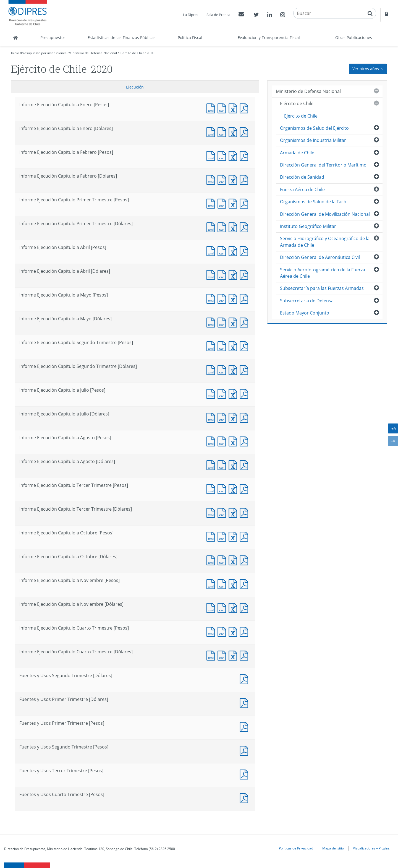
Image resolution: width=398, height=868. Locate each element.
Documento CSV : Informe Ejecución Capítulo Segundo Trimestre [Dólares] (223, 369)
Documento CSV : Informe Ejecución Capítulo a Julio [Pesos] (223, 393)
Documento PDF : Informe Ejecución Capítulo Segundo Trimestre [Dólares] (245, 369)
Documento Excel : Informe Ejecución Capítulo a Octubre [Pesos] (234, 536)
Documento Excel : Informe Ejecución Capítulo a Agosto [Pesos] (234, 441)
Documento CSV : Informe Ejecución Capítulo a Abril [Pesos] (223, 250)
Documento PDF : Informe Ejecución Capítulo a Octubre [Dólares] (245, 560)
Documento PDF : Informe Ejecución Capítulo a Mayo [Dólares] (245, 322)
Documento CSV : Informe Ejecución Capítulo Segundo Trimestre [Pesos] (223, 346)
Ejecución (135, 87)
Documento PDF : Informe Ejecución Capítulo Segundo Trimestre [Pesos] (245, 346)
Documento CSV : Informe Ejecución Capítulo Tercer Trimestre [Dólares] (223, 512)
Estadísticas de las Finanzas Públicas (122, 37)
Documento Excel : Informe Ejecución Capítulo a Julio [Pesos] (234, 393)
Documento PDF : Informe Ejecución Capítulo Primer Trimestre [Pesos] (245, 203)
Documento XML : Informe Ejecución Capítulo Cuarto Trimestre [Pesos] (212, 631)
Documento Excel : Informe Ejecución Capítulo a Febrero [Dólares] (234, 179)
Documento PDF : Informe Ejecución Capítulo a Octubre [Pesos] (245, 536)
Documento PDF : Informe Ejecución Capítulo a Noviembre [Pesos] (245, 584)
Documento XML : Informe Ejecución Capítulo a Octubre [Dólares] (212, 560)
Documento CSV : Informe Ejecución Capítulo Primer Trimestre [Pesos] (223, 203)
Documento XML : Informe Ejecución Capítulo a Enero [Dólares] (212, 132)
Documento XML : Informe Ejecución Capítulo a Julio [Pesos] (212, 393)
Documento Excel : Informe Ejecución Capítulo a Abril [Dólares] (234, 274)
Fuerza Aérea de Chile (302, 189)
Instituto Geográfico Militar (308, 226)
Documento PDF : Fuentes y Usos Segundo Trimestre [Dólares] (245, 679)
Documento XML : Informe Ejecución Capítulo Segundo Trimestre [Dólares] (212, 369)
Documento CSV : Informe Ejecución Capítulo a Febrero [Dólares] (223, 179)
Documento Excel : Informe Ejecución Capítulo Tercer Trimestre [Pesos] (234, 488)
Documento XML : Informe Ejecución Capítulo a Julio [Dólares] (212, 417)
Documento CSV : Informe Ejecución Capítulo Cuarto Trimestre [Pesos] (223, 631)
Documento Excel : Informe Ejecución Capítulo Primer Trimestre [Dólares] (234, 227)
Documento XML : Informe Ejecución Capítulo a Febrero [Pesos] (212, 155)
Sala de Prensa (218, 15)
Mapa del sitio (333, 848)
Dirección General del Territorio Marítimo (323, 165)
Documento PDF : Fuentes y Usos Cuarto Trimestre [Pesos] (245, 798)
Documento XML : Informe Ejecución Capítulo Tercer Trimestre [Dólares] (212, 512)
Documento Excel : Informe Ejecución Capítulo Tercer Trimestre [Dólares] (234, 512)
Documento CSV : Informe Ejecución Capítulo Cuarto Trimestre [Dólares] (223, 655)
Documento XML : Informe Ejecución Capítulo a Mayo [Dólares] (212, 322)
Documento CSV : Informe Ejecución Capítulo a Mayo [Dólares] (223, 322)
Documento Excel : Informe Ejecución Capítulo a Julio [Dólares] (234, 417)
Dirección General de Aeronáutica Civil (320, 257)
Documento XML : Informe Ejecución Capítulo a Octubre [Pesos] (212, 536)
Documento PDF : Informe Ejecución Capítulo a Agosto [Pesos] (245, 441)
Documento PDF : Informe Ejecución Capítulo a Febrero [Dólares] (245, 179)
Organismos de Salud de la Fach (313, 202)
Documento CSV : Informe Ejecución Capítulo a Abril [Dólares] (223, 274)
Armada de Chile (297, 153)
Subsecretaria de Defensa (307, 301)
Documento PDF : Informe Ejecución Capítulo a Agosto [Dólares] (245, 465)
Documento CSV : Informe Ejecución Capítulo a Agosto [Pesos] (223, 441)
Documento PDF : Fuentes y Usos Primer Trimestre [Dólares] (245, 702)
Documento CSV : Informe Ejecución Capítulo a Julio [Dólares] (223, 417)
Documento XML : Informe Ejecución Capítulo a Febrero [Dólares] (212, 179)
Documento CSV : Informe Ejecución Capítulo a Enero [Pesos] (223, 108)
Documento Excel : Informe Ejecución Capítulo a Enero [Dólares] (234, 132)
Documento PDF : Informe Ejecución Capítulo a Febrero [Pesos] (245, 155)
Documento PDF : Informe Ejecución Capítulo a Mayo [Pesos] (245, 298)
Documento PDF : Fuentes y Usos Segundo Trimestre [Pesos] (245, 750)
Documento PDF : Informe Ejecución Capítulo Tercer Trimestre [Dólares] (245, 512)
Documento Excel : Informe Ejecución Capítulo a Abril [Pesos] (234, 250)
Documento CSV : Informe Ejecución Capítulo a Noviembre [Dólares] (223, 607)
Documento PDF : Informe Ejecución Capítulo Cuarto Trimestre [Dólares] (245, 655)
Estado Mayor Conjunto (305, 313)
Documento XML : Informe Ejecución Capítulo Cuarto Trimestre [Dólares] (212, 655)
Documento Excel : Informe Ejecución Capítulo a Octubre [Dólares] (234, 560)
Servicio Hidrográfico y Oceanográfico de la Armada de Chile (325, 242)
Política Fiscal (190, 37)
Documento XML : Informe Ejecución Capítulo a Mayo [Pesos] (212, 298)
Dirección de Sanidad (302, 177)
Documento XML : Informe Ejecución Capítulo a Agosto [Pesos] (212, 441)
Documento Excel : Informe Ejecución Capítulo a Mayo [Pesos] (234, 298)
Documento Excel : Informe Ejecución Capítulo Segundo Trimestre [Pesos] (234, 346)
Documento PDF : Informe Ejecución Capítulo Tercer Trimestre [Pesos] (245, 488)
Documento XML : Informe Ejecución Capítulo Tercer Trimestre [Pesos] (212, 488)
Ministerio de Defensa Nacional (93, 53)
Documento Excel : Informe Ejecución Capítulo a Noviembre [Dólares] (234, 607)
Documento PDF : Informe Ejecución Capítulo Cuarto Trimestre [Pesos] (245, 631)
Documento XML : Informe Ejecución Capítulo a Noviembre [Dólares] (212, 607)
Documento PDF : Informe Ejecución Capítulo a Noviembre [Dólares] (245, 607)
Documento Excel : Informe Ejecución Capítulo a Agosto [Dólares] (234, 465)
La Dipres (191, 15)
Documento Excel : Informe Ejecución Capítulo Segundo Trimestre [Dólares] (234, 369)
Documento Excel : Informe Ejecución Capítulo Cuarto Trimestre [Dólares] (234, 655)
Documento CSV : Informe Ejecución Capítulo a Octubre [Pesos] (223, 536)
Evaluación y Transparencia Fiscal (269, 37)
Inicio (15, 53)
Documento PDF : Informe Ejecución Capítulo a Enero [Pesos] (245, 108)
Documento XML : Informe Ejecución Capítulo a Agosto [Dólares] (212, 465)
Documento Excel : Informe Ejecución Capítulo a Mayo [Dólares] (234, 322)
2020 (150, 53)
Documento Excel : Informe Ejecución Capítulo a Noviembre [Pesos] (234, 584)
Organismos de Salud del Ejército (314, 128)
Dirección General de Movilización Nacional (325, 214)
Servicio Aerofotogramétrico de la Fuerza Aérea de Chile (323, 273)
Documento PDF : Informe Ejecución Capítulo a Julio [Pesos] (245, 393)
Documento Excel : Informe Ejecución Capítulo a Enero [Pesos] (234, 108)
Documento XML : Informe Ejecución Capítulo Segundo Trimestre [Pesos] (212, 346)
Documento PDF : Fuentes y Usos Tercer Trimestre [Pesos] (245, 774)
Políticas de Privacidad (296, 848)
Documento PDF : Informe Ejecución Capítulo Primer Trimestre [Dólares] (245, 227)
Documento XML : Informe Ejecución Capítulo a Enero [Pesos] (212, 108)
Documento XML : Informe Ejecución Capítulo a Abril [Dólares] (212, 274)
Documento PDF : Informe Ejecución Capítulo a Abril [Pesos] (245, 250)
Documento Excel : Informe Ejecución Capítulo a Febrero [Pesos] (234, 155)
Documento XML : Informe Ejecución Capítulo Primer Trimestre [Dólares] (212, 227)
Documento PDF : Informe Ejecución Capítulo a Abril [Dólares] (245, 274)
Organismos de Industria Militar (313, 140)
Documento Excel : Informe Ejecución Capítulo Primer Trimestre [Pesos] (234, 203)
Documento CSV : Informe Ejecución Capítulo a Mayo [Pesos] (223, 298)
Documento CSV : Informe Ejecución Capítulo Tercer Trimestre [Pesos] (223, 488)
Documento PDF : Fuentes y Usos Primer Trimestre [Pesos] (245, 726)
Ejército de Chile (132, 53)
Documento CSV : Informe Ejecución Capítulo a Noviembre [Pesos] (223, 584)
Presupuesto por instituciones (44, 53)
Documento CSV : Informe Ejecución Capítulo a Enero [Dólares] (223, 132)
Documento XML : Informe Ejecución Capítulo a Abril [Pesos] (212, 250)
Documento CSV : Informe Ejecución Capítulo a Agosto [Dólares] (223, 465)
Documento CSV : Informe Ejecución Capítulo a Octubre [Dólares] (223, 560)
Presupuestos (53, 37)
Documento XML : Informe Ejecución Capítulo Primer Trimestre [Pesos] (212, 203)
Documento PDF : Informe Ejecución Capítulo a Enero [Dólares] (245, 132)
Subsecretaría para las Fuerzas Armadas (322, 288)
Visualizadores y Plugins (371, 848)
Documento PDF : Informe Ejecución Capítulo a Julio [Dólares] (245, 417)
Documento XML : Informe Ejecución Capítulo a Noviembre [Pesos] (212, 584)
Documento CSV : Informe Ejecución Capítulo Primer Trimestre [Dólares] (223, 227)
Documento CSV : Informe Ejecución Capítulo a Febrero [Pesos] (223, 155)
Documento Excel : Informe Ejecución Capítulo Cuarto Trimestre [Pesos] (234, 631)
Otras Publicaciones (354, 37)
